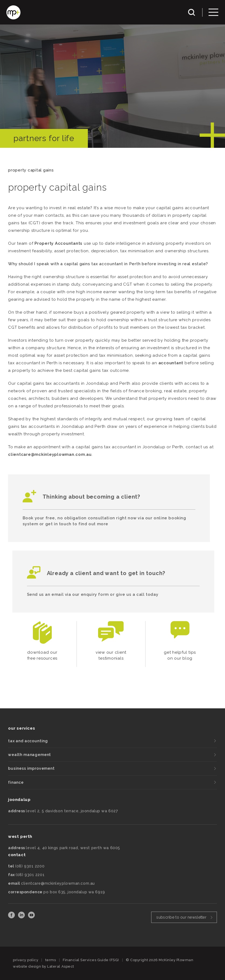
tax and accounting (28, 741)
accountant (171, 363)
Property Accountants (58, 243)
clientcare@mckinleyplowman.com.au (50, 454)
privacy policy (26, 960)
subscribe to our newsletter (181, 917)
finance (16, 782)
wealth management (30, 755)
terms (51, 960)
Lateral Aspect (60, 966)
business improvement (31, 768)
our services (22, 728)
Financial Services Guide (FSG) (91, 960)
